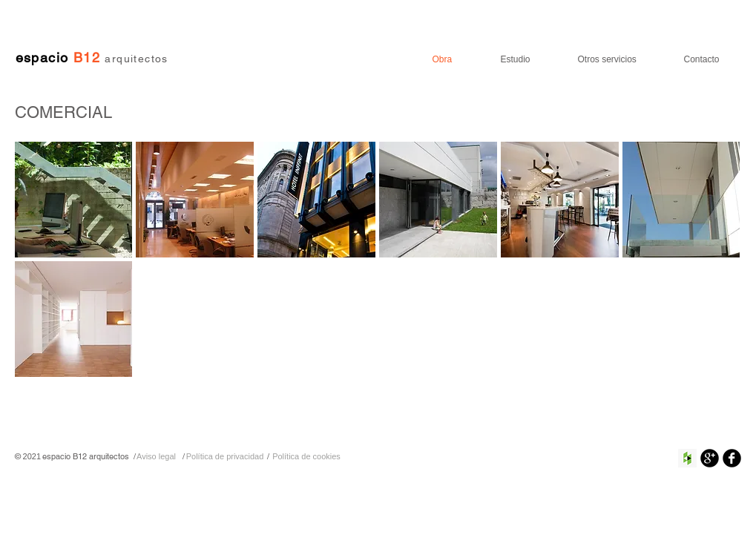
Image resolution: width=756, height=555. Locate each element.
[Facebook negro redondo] (732, 458)
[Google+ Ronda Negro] (710, 458)
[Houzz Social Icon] (687, 458)
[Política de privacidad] (225, 457)
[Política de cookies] (307, 457)
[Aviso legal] (157, 457)
